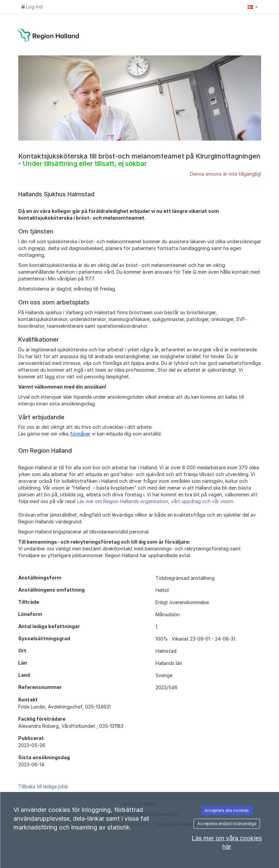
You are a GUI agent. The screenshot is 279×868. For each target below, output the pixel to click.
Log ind (32, 7)
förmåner (80, 434)
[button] (253, 7)
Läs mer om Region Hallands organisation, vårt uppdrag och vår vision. (156, 501)
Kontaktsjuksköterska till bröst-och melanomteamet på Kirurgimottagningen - (139, 160)
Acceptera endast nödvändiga (227, 824)
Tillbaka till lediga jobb (43, 786)
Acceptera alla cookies (227, 810)
